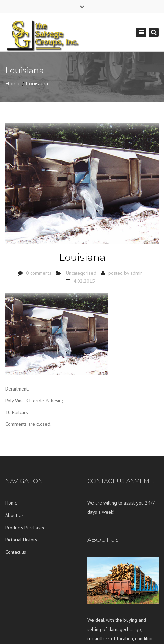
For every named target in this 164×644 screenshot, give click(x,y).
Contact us (16, 552)
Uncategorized (81, 273)
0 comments (39, 273)
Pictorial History (21, 540)
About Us (14, 515)
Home (13, 84)
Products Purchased (25, 528)
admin (136, 273)
